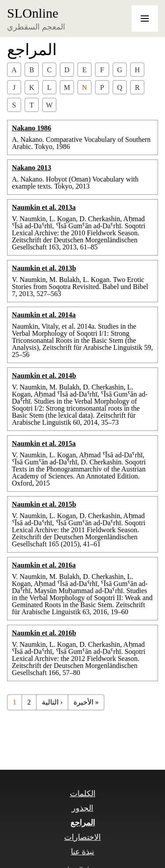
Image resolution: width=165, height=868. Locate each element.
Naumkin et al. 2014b (44, 376)
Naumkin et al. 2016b (44, 633)
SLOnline (33, 13)
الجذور (82, 808)
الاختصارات (82, 837)
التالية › (52, 702)
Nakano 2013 (31, 168)
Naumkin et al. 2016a (44, 565)
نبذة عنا (83, 852)
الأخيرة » (86, 702)
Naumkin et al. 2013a (44, 207)
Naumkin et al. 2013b (44, 268)
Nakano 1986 (31, 128)
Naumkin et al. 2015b (44, 504)
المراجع (83, 823)
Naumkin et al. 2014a (44, 315)
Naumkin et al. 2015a (44, 443)
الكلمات (83, 794)
